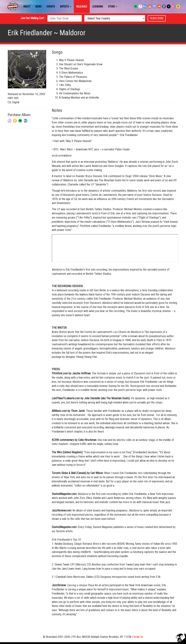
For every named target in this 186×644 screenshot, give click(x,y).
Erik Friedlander (30, 33)
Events (51, 7)
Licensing (98, 7)
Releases (82, 7)
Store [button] (113, 7)
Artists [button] (66, 7)
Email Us (138, 637)
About (27, 7)
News (39, 7)
